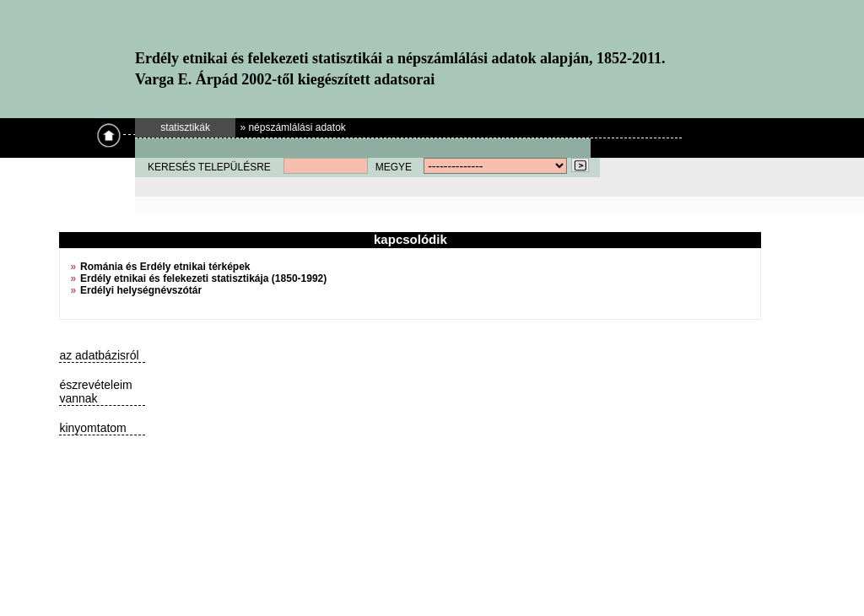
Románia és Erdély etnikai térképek (165, 267)
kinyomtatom (92, 428)
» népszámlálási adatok (292, 127)
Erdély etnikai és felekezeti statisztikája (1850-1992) (203, 278)
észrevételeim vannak (95, 392)
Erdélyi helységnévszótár (141, 290)
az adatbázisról (99, 355)
